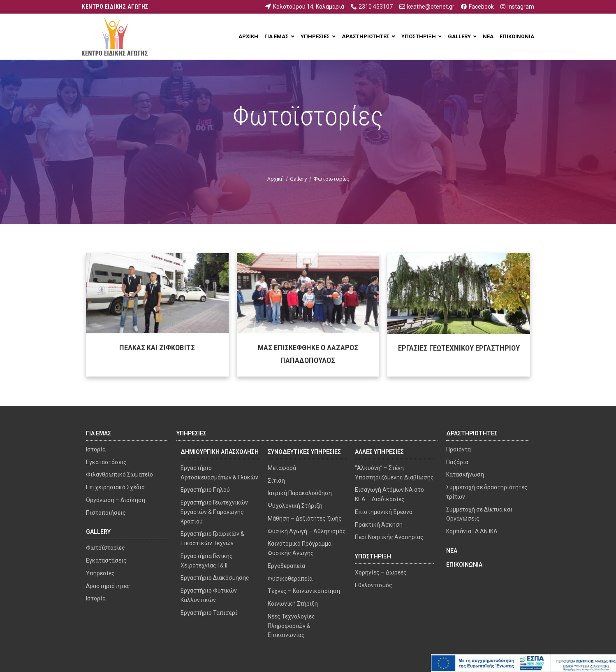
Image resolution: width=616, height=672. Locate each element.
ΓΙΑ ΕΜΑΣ (98, 433)
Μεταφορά (282, 468)
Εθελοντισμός (374, 585)
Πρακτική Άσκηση (379, 525)
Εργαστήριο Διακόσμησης (215, 578)
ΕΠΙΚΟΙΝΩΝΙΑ (464, 565)
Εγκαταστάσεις (106, 462)
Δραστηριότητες (108, 586)
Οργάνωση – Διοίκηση (116, 500)
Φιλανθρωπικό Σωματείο (119, 474)
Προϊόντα (459, 449)
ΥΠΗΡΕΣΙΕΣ (191, 433)
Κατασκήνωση (465, 474)
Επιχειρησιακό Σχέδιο (115, 487)
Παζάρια (457, 462)
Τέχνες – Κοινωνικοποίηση (304, 591)
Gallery (299, 179)
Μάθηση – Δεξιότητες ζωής (305, 519)
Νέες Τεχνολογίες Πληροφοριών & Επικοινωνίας (291, 626)
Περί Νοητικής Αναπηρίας (389, 537)
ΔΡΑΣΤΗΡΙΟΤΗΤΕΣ (472, 433)
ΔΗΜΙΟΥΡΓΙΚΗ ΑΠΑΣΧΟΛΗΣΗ (220, 452)
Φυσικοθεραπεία (290, 579)
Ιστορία (96, 449)
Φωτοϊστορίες (105, 548)
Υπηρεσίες (100, 573)
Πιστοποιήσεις (106, 513)
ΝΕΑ (452, 551)
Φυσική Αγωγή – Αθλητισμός (307, 531)
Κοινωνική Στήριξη (293, 604)
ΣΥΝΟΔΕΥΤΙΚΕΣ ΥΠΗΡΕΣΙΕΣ (304, 452)
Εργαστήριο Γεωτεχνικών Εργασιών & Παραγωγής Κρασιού (214, 512)
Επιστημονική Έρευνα (384, 512)
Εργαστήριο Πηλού (205, 490)
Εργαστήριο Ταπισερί (209, 613)
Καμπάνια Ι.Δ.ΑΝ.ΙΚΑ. (472, 531)
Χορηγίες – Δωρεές (381, 572)
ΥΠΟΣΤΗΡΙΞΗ (373, 556)
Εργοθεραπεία (286, 566)
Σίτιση (276, 481)
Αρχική (276, 179)
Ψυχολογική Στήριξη (295, 506)
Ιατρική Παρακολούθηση (300, 493)
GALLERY (98, 532)
